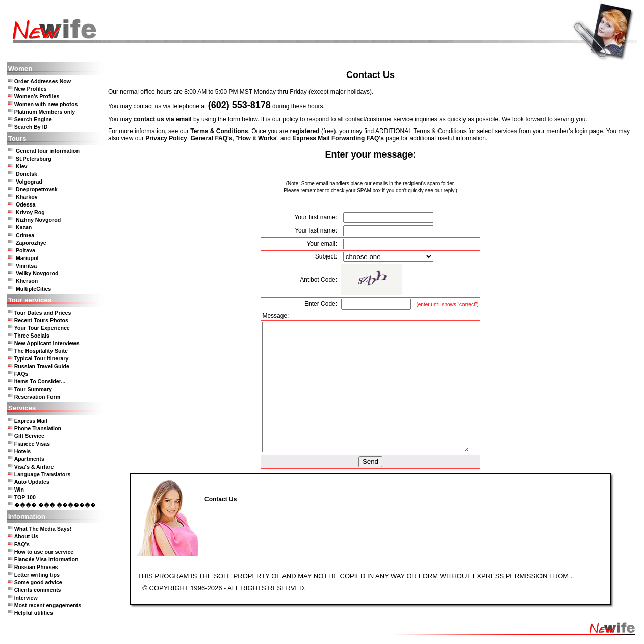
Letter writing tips (37, 575)
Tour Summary (33, 389)
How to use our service (44, 552)
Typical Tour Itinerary (42, 358)
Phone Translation (38, 428)
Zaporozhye (31, 243)
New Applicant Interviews (47, 343)
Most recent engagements (48, 605)
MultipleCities (33, 289)
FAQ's (22, 544)
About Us (26, 536)
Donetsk (27, 174)
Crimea (25, 235)
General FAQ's (211, 138)
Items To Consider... (40, 381)
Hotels (23, 451)
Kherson (27, 281)
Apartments (29, 459)
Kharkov (27, 197)
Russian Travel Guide (42, 366)
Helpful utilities (34, 613)
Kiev (22, 166)
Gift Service (29, 436)
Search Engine (33, 119)
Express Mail (31, 421)
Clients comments (38, 590)
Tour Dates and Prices (43, 313)
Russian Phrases (36, 567)
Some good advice (38, 582)
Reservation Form (37, 397)
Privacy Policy (166, 138)
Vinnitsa (26, 266)
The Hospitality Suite (41, 351)
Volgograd (29, 182)
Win (19, 490)
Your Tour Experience (42, 328)
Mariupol (27, 258)
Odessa (26, 204)
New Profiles (31, 89)
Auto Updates (32, 482)
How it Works (257, 138)
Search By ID (31, 127)
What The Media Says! (43, 529)
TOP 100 (25, 497)
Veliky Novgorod (37, 273)
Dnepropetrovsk (37, 189)
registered (305, 131)
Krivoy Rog (30, 212)
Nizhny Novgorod (38, 220)
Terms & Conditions (219, 131)
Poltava (25, 250)
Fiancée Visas (32, 444)
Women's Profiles (37, 96)
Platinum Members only (45, 112)
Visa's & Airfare (34, 467)
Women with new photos (46, 104)
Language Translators (43, 474)
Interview (26, 598)
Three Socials (32, 336)
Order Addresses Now (43, 81)
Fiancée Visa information (46, 559)
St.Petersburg (34, 159)
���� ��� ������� (55, 505)
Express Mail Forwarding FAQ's (338, 138)
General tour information (48, 151)
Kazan (24, 227)
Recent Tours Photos (41, 320)
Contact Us (221, 499)
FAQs (21, 374)
